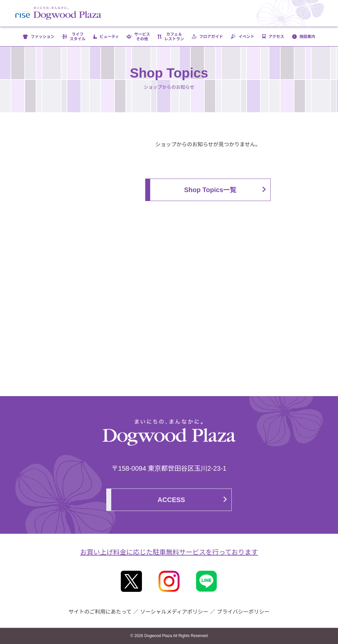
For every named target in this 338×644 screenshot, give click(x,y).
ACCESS (171, 500)
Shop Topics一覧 (210, 190)
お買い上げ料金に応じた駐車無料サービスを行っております (169, 552)
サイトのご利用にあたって (100, 612)
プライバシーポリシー (243, 612)
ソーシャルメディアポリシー (174, 612)
